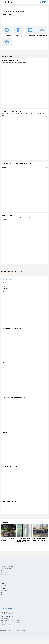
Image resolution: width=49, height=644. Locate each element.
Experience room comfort (7, 564)
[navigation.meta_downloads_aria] (9, 2)
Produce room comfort (7, 566)
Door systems (4, 575)
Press (2, 597)
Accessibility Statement (25, 630)
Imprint (2, 630)
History (3, 599)
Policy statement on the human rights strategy (13, 622)
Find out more (8, 15)
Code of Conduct (5, 618)
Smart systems (5, 581)
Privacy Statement (13, 630)
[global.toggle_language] (5, 2)
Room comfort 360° (6, 562)
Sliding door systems (6, 577)
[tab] (24, 283)
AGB (6, 630)
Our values (4, 601)
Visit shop (3, 586)
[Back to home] (44, 2)
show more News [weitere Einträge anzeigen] (24, 545)
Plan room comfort (6, 568)
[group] (24, 11)
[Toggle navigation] (2, 2)
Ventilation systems (6, 579)
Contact (3, 595)
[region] (24, 14)
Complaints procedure (7, 624)
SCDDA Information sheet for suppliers (11, 620)
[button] (12, 2)
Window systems (5, 573)
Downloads (4, 590)
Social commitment (6, 603)
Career (3, 605)
